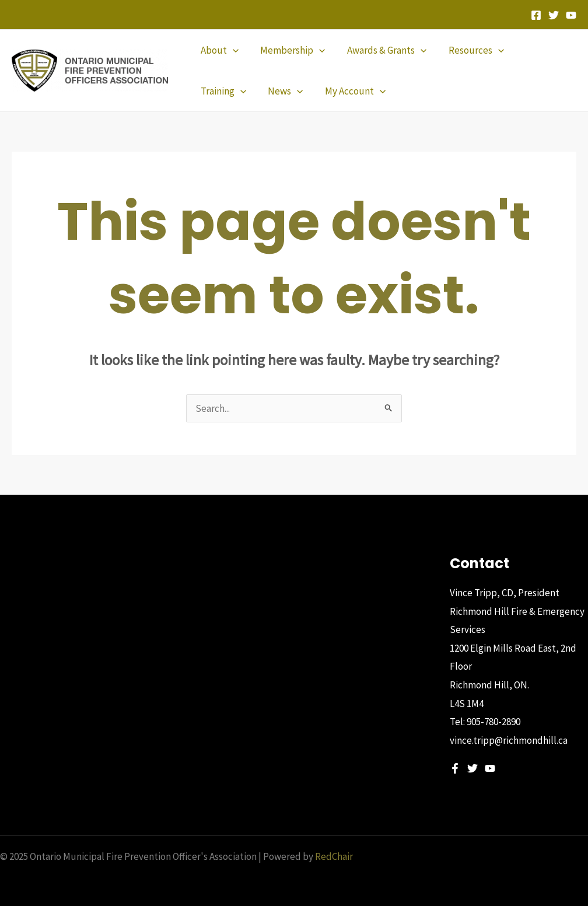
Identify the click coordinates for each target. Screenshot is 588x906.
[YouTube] (571, 15)
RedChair (334, 856)
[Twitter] (554, 15)
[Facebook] (536, 15)
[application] (232, 50)
